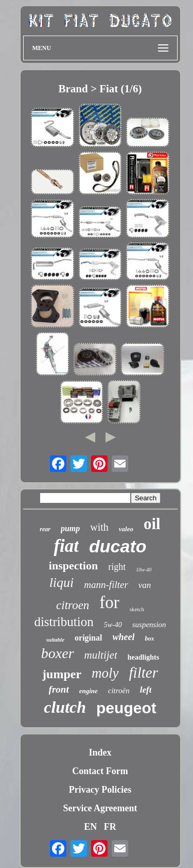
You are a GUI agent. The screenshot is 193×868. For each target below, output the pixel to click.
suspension (149, 625)
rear (45, 529)
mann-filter (106, 585)
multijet (101, 655)
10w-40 (144, 570)
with (99, 527)
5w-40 (113, 625)
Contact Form (100, 771)
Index (100, 752)
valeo (126, 529)
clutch (65, 707)
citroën (119, 691)
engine (89, 691)
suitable (55, 640)
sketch (137, 609)
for (109, 602)
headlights (143, 657)
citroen (73, 605)
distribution (64, 622)
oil (152, 524)
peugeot (126, 708)
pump (70, 528)
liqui (62, 583)
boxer (58, 653)
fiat (66, 546)
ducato (118, 546)
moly (105, 673)
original (88, 638)
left (146, 690)
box (149, 638)
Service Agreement (100, 808)
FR (110, 827)
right (117, 567)
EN (90, 827)
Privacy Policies (100, 790)
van (145, 585)
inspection (73, 566)
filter (144, 673)
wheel (123, 637)
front (59, 689)
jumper (62, 674)
